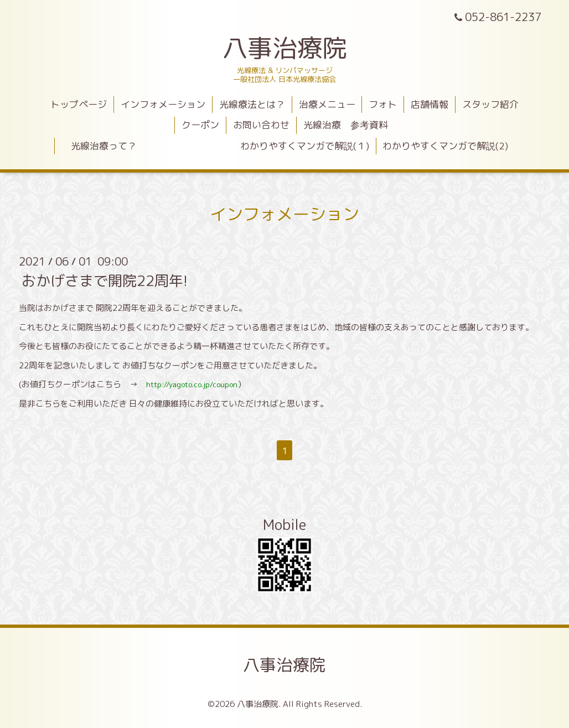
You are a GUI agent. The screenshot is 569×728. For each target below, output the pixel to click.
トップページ (79, 104)
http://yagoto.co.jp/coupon (192, 384)
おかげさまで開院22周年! (105, 280)
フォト (383, 104)
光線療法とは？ (252, 104)
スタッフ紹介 (490, 104)
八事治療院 (297, 48)
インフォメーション (163, 104)
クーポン (200, 125)
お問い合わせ (261, 125)
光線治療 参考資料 (346, 125)
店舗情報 (430, 104)
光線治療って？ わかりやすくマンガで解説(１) (215, 146)
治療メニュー (327, 104)
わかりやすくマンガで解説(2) (445, 146)
